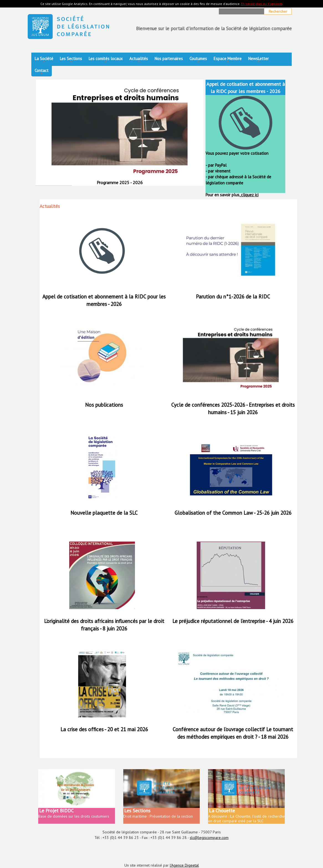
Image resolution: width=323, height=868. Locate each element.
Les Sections (71, 60)
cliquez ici (249, 195)
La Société (44, 60)
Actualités (139, 60)
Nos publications (104, 405)
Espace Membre (228, 60)
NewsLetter (258, 60)
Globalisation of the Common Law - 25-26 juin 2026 (233, 513)
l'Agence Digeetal (184, 865)
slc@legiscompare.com (209, 838)
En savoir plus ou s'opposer (262, 4)
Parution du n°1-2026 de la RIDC (233, 297)
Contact (42, 72)
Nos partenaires (169, 59)
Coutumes (198, 60)
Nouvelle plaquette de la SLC (104, 513)
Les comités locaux (106, 60)
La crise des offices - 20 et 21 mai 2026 (104, 729)
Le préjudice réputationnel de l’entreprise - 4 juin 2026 (233, 621)
